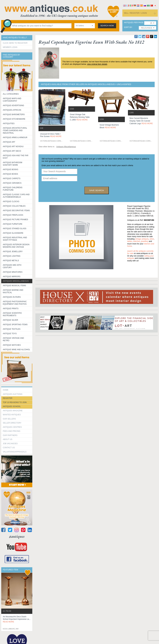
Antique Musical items (14, 286)
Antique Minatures (13, 272)
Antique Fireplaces (13, 215)
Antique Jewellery (13, 252)
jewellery (145, 241)
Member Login (10, 47)
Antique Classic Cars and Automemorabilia (16, 196)
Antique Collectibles (14, 206)
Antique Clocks (11, 202)
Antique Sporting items (15, 325)
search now (107, 26)
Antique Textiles (12, 329)
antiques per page (134, 23)
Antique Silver (10, 320)
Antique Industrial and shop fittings (15, 239)
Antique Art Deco (12, 151)
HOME (6, 390)
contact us (9, 448)
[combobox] (85, 26)
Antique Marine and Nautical (13, 291)
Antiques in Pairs (12, 297)
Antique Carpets (12, 179)
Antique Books (10, 170)
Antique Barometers (14, 115)
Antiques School (12, 406)
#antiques (17, 536)
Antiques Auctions (13, 394)
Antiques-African (12, 110)
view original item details (97, 64)
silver (152, 239)
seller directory (12, 423)
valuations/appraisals (15, 452)
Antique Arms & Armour (15, 138)
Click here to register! (15, 43)
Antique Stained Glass (15, 229)
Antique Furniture (13, 224)
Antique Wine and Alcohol (16, 350)
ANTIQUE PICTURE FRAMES (15, 220)
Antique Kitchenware (14, 119)
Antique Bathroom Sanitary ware (12, 164)
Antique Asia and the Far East (16, 157)
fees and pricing (12, 431)
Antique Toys (10, 334)
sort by (128, 27)
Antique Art (9, 142)
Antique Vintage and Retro (13, 339)
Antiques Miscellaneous (16, 281)
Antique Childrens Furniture (13, 189)
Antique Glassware (13, 233)
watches (137, 241)
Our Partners (10, 435)
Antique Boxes (10, 174)
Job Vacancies (10, 444)
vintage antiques (142, 239)
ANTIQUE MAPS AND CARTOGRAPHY (12, 100)
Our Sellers (9, 419)
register (8, 398)
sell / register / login (135, 13)
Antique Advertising (13, 105)
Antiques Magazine (13, 411)
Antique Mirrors (12, 277)
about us (8, 439)
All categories (11, 94)
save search (97, 190)
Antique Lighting (12, 256)
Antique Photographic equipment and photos (15, 303)
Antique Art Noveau (13, 147)
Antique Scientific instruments (12, 314)
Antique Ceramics (12, 183)
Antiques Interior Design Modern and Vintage (16, 246)
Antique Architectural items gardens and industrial (15, 131)
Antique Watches (12, 345)
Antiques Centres (12, 427)
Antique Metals (11, 261)
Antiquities (9, 124)
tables (130, 241)
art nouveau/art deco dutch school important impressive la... (17, 619)
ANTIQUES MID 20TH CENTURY (12, 266)
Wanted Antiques (12, 415)
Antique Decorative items (16, 211)
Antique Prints (11, 309)
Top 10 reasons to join (15, 402)
